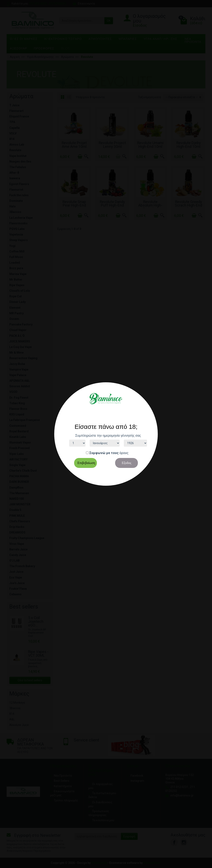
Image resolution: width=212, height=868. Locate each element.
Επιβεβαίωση (86, 463)
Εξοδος (126, 463)
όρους (124, 453)
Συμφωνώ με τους (104, 453)
